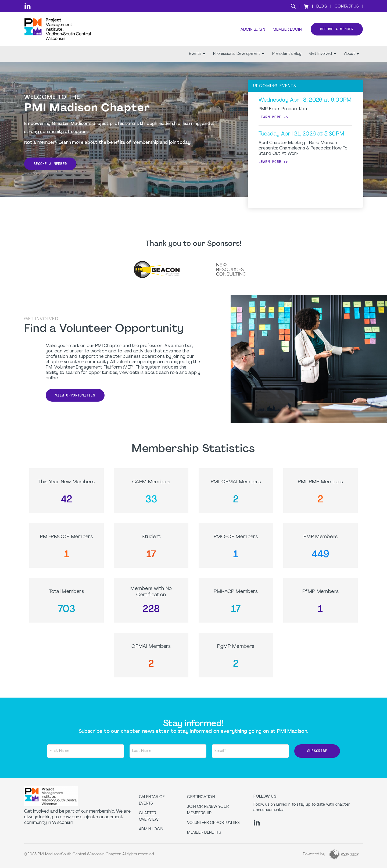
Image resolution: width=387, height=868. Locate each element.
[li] (28, 6)
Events (197, 54)
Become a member (337, 29)
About (351, 54)
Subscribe (317, 751)
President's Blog (287, 54)
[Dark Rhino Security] (344, 854)
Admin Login (253, 30)
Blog (322, 7)
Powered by (314, 854)
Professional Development (239, 54)
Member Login (287, 30)
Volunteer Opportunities (213, 823)
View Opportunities (75, 395)
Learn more (270, 117)
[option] (157, 269)
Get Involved (322, 54)
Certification (201, 797)
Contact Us (347, 7)
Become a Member (50, 164)
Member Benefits (204, 833)
